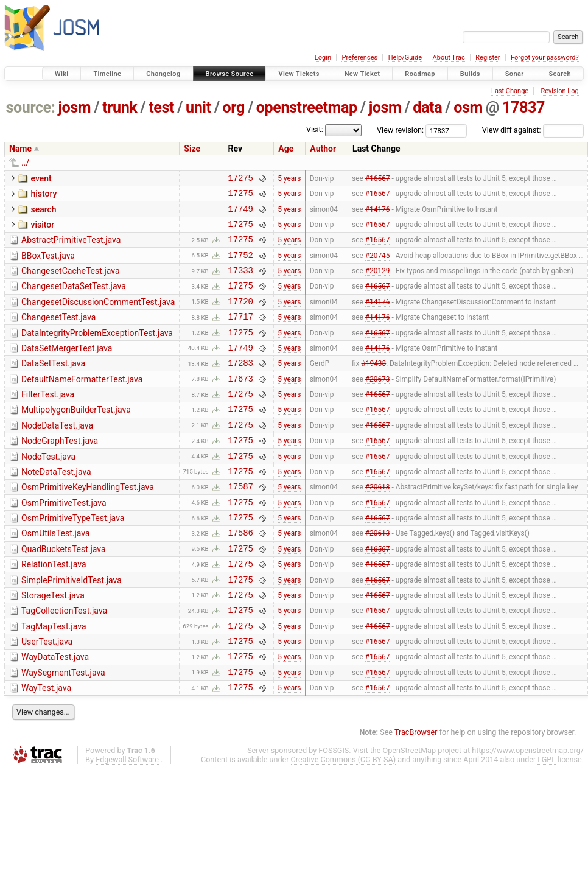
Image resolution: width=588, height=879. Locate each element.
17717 (240, 334)
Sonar (515, 74)
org (234, 107)
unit (198, 107)
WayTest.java (46, 748)
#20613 (378, 525)
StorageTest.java (53, 645)
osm (468, 107)
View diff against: (533, 130)
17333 (240, 283)
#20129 (378, 283)
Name (20, 149)
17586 (240, 576)
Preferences (359, 58)
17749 (240, 214)
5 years (289, 179)
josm (74, 107)
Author (323, 149)
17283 (240, 386)
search (43, 213)
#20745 (378, 265)
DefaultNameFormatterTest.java (82, 403)
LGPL (547, 821)
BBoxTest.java (48, 265)
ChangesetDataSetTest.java (74, 299)
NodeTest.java (48, 489)
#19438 (373, 387)
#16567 (378, 179)
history (44, 195)
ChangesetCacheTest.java (71, 282)
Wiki (62, 74)
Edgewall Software (127, 821)
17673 (240, 404)
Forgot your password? (545, 58)
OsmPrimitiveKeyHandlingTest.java (88, 524)
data (427, 107)
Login (323, 58)
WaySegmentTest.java (63, 731)
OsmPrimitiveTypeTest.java (73, 558)
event (41, 178)
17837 (523, 107)
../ (25, 163)
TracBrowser (416, 794)
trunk (120, 107)
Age (286, 149)
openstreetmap (307, 107)
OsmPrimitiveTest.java (64, 541)
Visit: (315, 129)
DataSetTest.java (53, 385)
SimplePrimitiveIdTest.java (72, 628)
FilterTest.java (48, 420)
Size (192, 149)
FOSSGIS (334, 812)
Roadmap (420, 74)
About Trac (449, 58)
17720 (240, 317)
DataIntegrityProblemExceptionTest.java (97, 351)
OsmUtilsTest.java (56, 575)
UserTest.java (47, 696)
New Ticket (362, 74)
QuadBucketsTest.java (64, 593)
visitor (42, 230)
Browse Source (230, 74)
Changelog (163, 74)
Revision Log (559, 91)
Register (488, 58)
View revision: (400, 130)
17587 (240, 524)
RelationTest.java (54, 610)
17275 (240, 179)
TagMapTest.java (54, 679)
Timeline (107, 74)
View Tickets (299, 74)
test (161, 107)
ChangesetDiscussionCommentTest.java (98, 317)
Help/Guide (405, 58)
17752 (240, 266)
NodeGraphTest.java (60, 472)
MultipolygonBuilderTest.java (76, 437)
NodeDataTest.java (57, 455)
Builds (470, 74)
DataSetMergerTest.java (67, 368)
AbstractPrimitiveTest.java (71, 247)
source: (31, 107)
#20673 (378, 404)
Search (560, 74)
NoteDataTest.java (56, 506)
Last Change (510, 91)
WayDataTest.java (55, 713)
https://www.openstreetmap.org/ (528, 812)
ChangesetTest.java (58, 334)
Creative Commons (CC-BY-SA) (344, 821)
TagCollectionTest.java (64, 662)
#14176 (378, 214)
